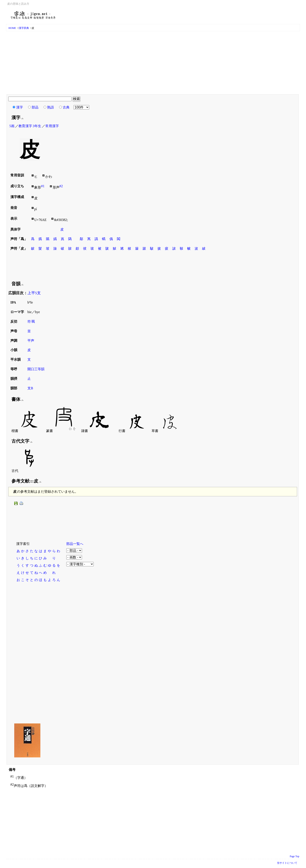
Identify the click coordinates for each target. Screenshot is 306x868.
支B (30, 388)
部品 (35, 107)
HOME (12, 28)
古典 (66, 107)
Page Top (295, 856)
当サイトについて (287, 863)
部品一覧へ (75, 544)
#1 (43, 186)
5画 (12, 126)
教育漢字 (25, 126)
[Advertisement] (153, 63)
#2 (61, 186)
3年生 (37, 126)
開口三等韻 (36, 369)
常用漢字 (52, 126)
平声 (31, 341)
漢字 (20, 107)
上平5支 (34, 293)
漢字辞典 (24, 28)
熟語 (51, 107)
